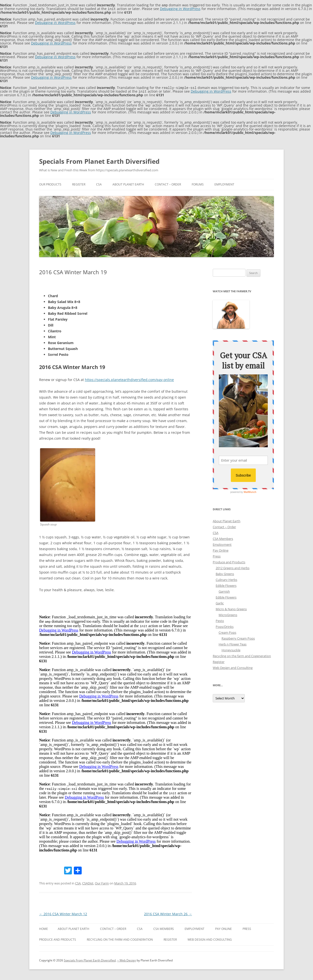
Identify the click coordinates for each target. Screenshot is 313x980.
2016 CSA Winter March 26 (168, 913)
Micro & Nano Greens (231, 608)
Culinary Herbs (226, 579)
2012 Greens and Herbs (233, 567)
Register (79, 183)
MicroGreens (228, 614)
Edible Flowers (226, 585)
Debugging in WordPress (180, 8)
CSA (99, 183)
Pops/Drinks (225, 626)
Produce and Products (229, 561)
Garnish (224, 590)
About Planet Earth (128, 183)
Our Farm (102, 882)
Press (217, 555)
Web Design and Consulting (233, 667)
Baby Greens (225, 573)
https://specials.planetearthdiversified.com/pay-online (129, 379)
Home (44, 928)
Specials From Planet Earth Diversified (99, 160)
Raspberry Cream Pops (238, 637)
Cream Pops (227, 632)
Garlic (220, 602)
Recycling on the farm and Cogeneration (242, 655)
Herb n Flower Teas (233, 643)
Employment (224, 183)
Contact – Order (168, 183)
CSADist (88, 882)
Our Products (50, 183)
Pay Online (221, 549)
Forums (198, 183)
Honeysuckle (231, 649)
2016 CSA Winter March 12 (63, 913)
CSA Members (223, 538)
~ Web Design (127, 959)
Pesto (220, 620)
